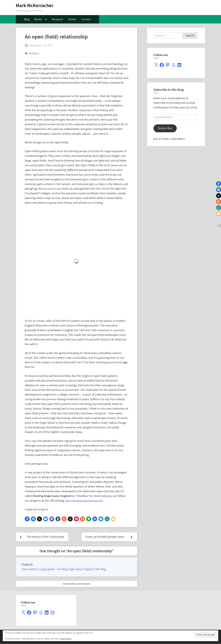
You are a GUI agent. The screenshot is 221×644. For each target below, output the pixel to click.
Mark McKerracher (35, 5)
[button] (27, 519)
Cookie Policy (66, 639)
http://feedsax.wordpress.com (84, 501)
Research (57, 19)
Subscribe (165, 128)
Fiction (72, 19)
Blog (27, 19)
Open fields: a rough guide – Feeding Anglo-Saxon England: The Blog (64, 569)
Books (38, 19)
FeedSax (34, 53)
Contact (86, 19)
